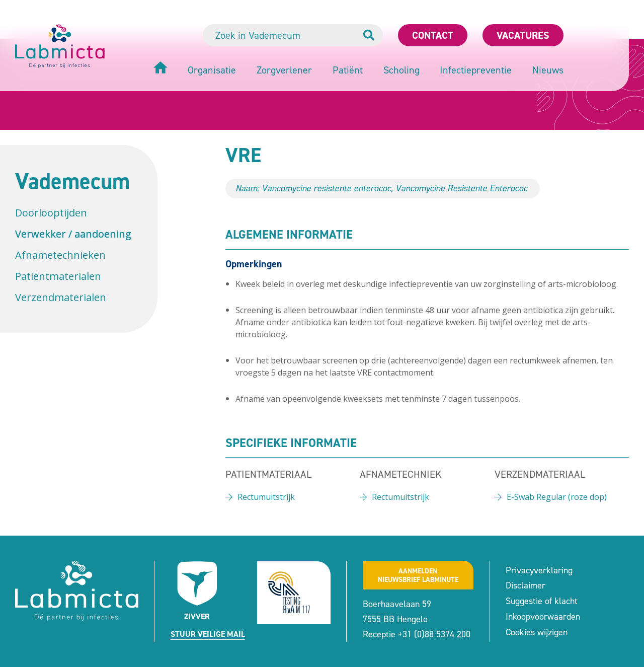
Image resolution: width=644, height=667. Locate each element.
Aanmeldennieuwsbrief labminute (418, 575)
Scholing (401, 70)
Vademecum (72, 181)
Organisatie (212, 70)
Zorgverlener (284, 70)
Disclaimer (526, 585)
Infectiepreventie (476, 70)
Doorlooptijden (51, 213)
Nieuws (548, 70)
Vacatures (523, 35)
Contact (433, 35)
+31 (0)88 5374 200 (434, 634)
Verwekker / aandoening (73, 234)
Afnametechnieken (60, 255)
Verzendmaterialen (61, 297)
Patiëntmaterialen (58, 276)
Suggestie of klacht (542, 601)
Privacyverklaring (539, 570)
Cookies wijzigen (537, 632)
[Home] (160, 69)
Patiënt (348, 70)
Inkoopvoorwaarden (543, 617)
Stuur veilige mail (208, 634)
